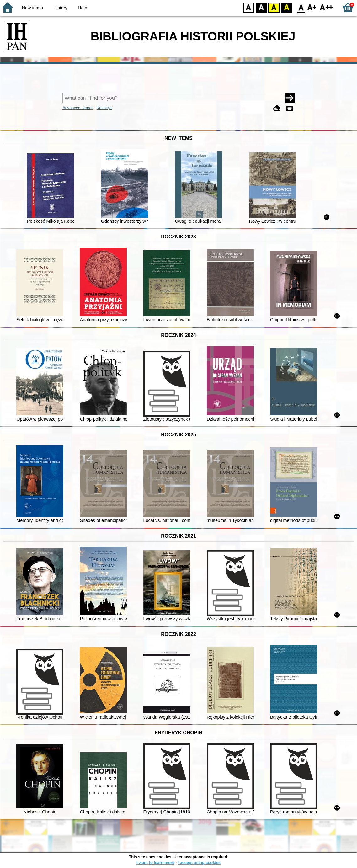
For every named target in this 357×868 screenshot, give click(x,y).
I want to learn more (155, 863)
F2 (326, 7)
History (60, 8)
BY (287, 7)
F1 (312, 7)
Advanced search (78, 108)
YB (274, 7)
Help (83, 8)
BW (261, 7)
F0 (301, 7)
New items (32, 8)
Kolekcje (104, 108)
